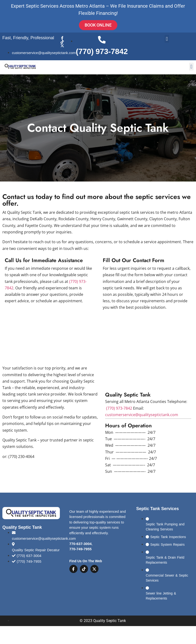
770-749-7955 (80, 549)
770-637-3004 (80, 544)
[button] (167, 39)
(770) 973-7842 (119, 408)
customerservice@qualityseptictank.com (142, 415)
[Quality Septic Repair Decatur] (148, 351)
